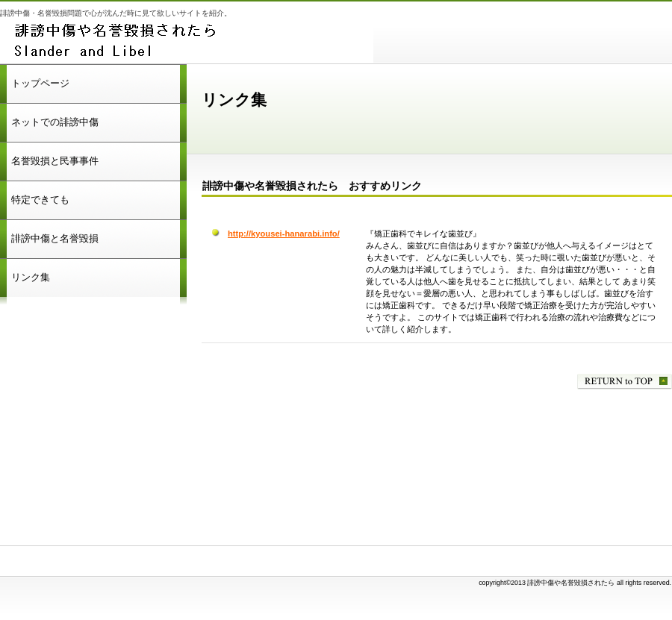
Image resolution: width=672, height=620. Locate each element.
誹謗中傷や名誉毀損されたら (187, 41)
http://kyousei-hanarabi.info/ (284, 234)
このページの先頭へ (625, 382)
